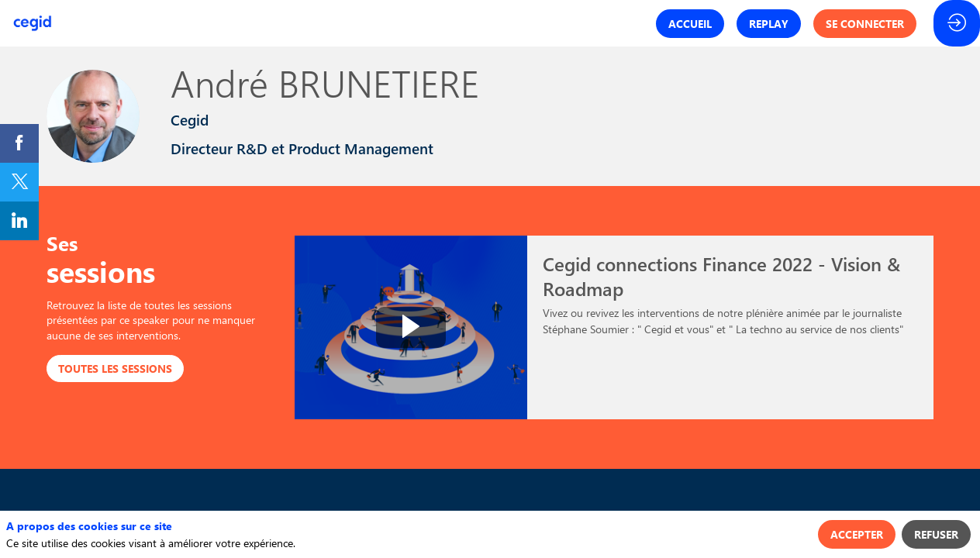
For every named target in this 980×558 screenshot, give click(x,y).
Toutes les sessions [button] (115, 369)
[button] (690, 24)
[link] (19, 143)
